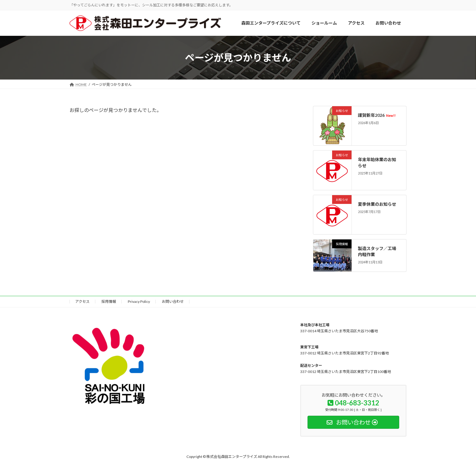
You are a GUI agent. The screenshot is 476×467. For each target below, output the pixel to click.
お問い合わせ (173, 301)
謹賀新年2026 (377, 115)
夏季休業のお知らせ (377, 204)
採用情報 (109, 301)
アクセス (82, 301)
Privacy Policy (139, 301)
